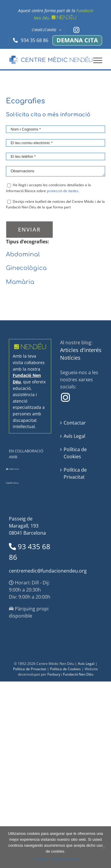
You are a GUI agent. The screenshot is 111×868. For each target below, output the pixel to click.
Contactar (75, 423)
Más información (66, 859)
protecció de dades (62, 191)
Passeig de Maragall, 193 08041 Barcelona (27, 526)
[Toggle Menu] (98, 60)
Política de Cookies (75, 453)
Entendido (40, 859)
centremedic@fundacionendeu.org (48, 571)
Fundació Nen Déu (78, 674)
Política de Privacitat (75, 473)
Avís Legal (74, 436)
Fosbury (54, 674)
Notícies (70, 358)
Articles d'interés (81, 350)
